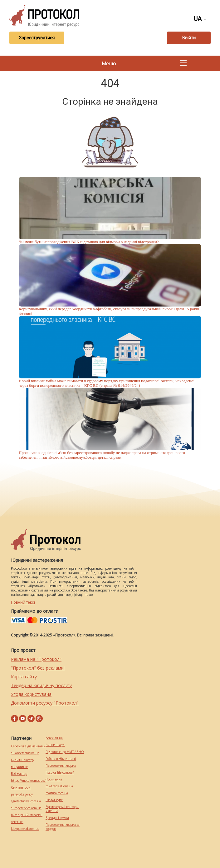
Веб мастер (19, 774)
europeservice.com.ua (26, 808)
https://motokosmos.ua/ (28, 781)
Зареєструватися (37, 38)
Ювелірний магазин (27, 815)
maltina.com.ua (57, 793)
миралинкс (20, 767)
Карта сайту (24, 677)
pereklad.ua (54, 738)
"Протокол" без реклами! (38, 668)
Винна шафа (55, 745)
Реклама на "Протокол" (36, 659)
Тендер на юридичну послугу (41, 685)
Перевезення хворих (61, 766)
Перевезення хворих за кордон (63, 827)
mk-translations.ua (59, 786)
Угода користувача (31, 694)
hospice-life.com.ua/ (60, 773)
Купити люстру (22, 760)
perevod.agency (22, 794)
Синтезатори (21, 788)
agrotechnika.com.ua (26, 801)
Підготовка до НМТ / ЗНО (65, 752)
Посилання (54, 779)
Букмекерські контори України (62, 809)
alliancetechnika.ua (25, 753)
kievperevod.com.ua (25, 829)
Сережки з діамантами (28, 746)
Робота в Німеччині (61, 759)
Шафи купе (54, 800)
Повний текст (23, 602)
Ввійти (189, 38)
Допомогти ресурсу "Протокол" (45, 703)
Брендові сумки (57, 818)
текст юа (17, 822)
